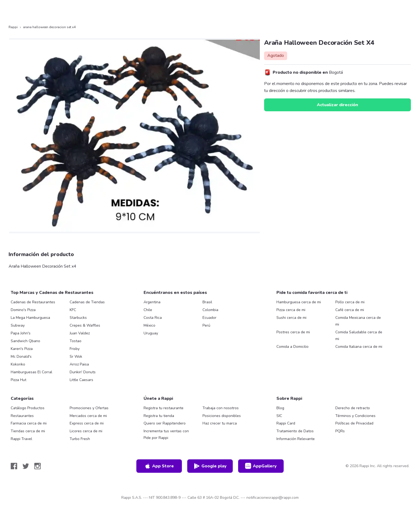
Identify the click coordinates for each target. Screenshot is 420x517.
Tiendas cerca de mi (28, 431)
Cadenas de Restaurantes (33, 302)
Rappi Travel (21, 439)
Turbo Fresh (80, 439)
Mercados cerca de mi (88, 416)
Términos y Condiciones (355, 416)
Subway (18, 325)
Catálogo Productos (28, 408)
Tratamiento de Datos (295, 431)
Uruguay (151, 333)
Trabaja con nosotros (221, 408)
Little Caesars (81, 380)
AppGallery (261, 466)
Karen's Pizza (22, 349)
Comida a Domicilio (292, 347)
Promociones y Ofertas (89, 408)
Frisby (75, 349)
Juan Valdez (80, 333)
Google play (210, 466)
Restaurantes (22, 416)
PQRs (340, 431)
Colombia (210, 310)
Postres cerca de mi (293, 332)
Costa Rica (153, 318)
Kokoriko (18, 364)
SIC (279, 416)
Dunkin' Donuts (83, 372)
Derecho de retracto (353, 408)
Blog (280, 408)
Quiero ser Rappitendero (165, 423)
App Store (159, 466)
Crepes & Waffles (85, 325)
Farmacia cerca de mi (29, 423)
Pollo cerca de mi (350, 302)
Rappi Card (286, 423)
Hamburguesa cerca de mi (299, 302)
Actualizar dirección (337, 105)
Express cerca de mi (87, 423)
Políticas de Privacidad (354, 423)
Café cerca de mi (350, 310)
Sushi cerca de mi (291, 318)
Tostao (76, 341)
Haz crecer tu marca (220, 423)
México (149, 325)
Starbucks (78, 318)
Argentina (152, 302)
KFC (73, 310)
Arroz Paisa (79, 364)
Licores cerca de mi (86, 431)
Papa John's (21, 333)
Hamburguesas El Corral (31, 372)
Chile (148, 310)
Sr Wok (76, 357)
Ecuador (209, 318)
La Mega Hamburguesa (30, 318)
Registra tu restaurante (164, 408)
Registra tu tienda (159, 416)
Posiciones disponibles (222, 416)
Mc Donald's (21, 357)
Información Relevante (296, 439)
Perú (206, 325)
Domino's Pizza (23, 310)
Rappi (13, 27)
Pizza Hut (18, 380)
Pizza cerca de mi (291, 310)
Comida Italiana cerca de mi (359, 347)
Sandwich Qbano (25, 341)
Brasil (207, 302)
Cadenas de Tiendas (87, 302)
